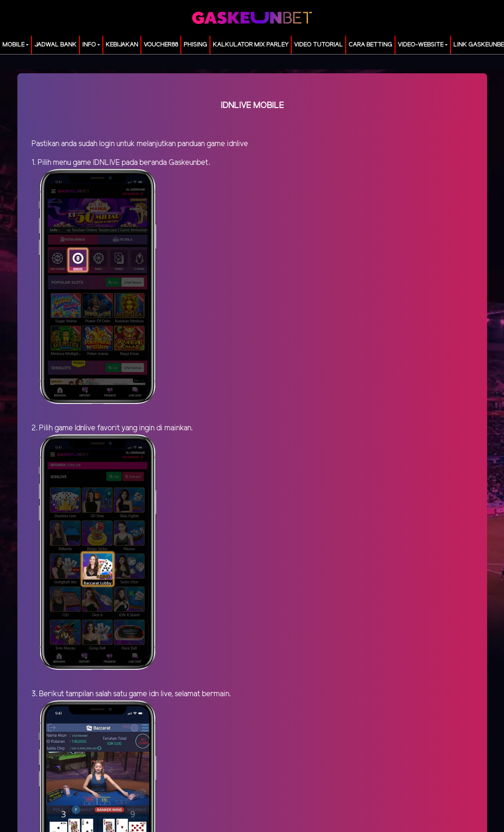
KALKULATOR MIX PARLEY (251, 45)
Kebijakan (122, 45)
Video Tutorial (318, 45)
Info (89, 45)
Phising (195, 45)
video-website (421, 45)
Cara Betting (370, 45)
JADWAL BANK (55, 45)
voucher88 (161, 45)
